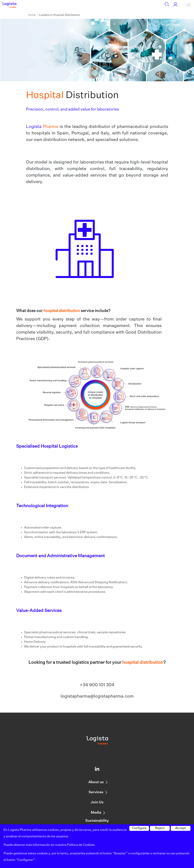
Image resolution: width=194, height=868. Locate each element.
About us (96, 782)
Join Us (97, 802)
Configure (139, 828)
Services (96, 792)
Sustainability (97, 821)
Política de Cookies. (81, 845)
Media (96, 813)
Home (32, 15)
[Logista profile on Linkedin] (97, 770)
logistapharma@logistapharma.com (97, 696)
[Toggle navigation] (188, 5)
